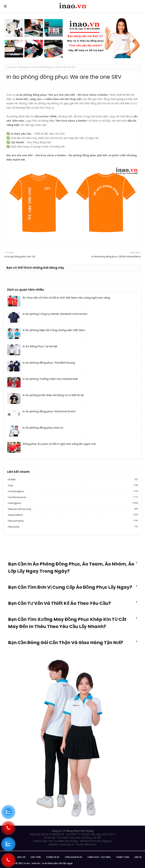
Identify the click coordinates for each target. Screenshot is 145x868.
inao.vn (21, 857)
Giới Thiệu (36, 857)
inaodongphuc (73, 491)
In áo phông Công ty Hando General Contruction (55, 314)
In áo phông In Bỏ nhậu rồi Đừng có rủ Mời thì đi (53, 395)
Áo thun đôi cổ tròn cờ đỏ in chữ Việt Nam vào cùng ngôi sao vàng (66, 298)
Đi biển (73, 479)
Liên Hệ (138, 857)
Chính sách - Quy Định (99, 857)
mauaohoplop (73, 521)
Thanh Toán (122, 857)
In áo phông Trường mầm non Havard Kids (50, 379)
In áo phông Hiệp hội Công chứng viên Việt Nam (54, 330)
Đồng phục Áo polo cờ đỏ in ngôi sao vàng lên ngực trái (59, 444)
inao (73, 485)
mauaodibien (73, 515)
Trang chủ (11, 67)
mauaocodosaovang (73, 509)
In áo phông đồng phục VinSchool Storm (49, 411)
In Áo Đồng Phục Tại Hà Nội (40, 346)
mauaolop (73, 527)
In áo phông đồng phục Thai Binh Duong (49, 363)
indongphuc (24, 67)
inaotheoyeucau (73, 497)
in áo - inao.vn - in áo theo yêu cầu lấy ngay (48, 863)
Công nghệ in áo (73, 857)
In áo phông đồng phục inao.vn (43, 428)
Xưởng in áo (53, 857)
